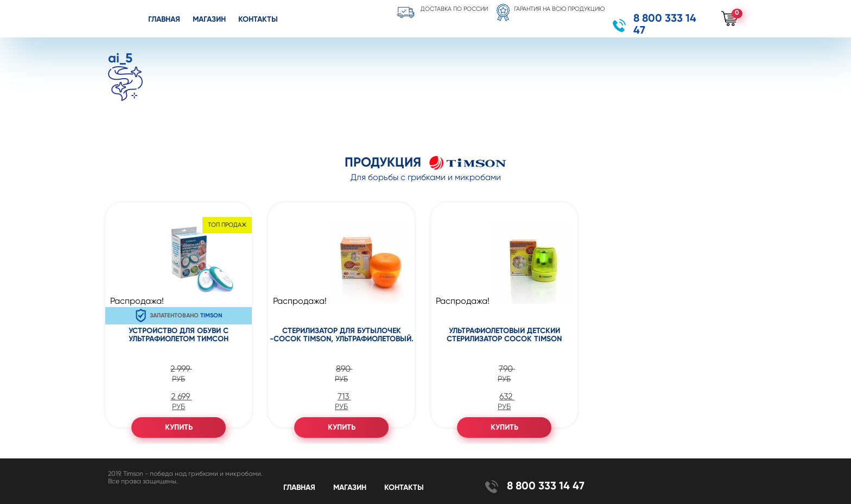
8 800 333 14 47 (665, 25)
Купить (179, 428)
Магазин (209, 20)
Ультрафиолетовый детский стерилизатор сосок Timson (504, 335)
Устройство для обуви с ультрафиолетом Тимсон (179, 335)
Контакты (258, 20)
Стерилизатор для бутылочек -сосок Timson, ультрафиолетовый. (342, 335)
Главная (164, 20)
